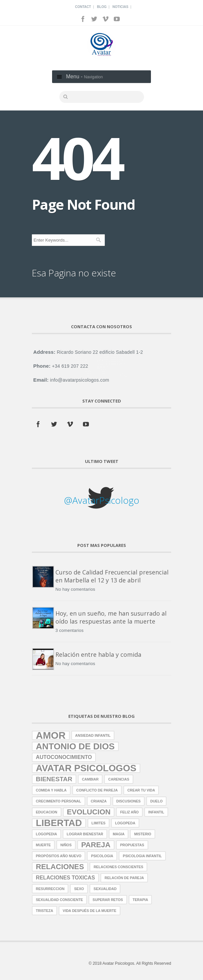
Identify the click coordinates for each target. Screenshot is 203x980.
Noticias (120, 7)
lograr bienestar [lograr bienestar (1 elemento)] (85, 834)
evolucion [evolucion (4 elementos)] (89, 812)
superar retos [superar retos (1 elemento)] (108, 900)
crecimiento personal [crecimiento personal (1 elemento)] (59, 801)
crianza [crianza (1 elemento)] (99, 801)
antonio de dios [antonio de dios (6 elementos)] (75, 746)
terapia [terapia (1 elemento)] (140, 900)
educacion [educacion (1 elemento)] (47, 812)
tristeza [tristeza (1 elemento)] (44, 911)
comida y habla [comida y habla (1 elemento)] (51, 790)
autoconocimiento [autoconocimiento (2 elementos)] (64, 757)
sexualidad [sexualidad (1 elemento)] (105, 889)
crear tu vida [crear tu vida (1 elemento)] (141, 790)
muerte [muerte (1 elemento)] (43, 845)
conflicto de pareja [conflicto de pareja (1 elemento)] (97, 790)
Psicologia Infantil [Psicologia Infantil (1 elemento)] (142, 856)
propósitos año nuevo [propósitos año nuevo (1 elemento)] (59, 856)
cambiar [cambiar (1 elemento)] (90, 779)
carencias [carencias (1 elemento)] (119, 779)
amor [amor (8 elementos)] (51, 735)
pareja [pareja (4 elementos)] (96, 845)
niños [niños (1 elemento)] (66, 845)
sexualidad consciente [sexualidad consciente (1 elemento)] (59, 900)
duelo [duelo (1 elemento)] (156, 801)
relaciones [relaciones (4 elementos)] (60, 867)
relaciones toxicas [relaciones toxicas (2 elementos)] (65, 878)
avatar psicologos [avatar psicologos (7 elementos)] (86, 768)
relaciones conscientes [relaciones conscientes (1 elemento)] (118, 867)
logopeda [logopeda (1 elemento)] (125, 823)
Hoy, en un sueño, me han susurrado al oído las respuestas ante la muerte (111, 617)
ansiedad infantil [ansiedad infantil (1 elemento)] (93, 735)
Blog (102, 7)
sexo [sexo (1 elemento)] (79, 889)
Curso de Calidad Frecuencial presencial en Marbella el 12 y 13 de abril (112, 576)
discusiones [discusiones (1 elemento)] (129, 801)
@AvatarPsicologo (102, 500)
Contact (83, 7)
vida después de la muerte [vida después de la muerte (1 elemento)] (89, 911)
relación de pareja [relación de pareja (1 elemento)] (124, 878)
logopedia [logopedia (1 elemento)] (46, 834)
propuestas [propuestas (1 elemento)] (132, 845)
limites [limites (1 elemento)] (99, 823)
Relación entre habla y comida (98, 654)
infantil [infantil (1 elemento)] (156, 812)
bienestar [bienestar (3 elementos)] (54, 779)
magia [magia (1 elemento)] (119, 834)
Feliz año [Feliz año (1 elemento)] (129, 812)
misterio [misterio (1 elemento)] (143, 834)
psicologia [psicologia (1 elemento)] (102, 856)
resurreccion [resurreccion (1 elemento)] (50, 889)
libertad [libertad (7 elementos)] (59, 823)
